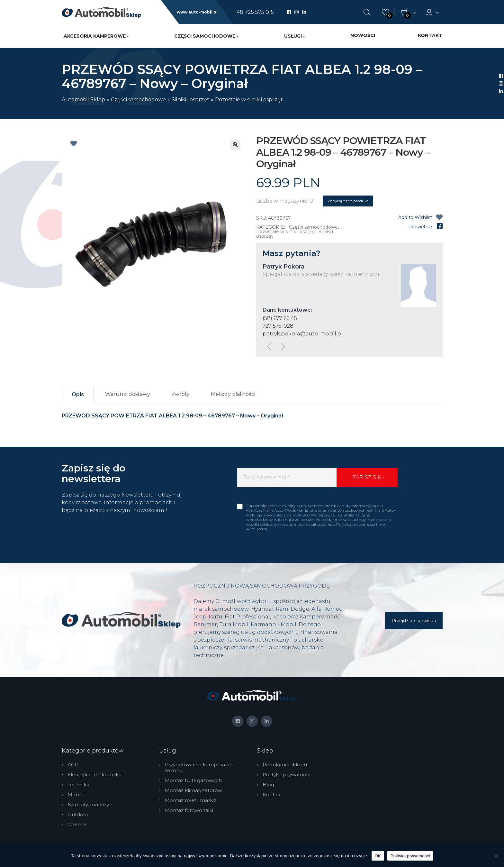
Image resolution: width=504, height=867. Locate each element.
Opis (78, 394)
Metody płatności (233, 394)
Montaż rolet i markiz (191, 800)
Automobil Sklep (83, 100)
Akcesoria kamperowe (95, 36)
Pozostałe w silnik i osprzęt (249, 100)
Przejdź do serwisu (412, 621)
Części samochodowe (205, 36)
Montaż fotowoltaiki (189, 810)
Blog (268, 785)
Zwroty (180, 394)
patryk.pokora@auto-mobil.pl (303, 334)
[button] (235, 145)
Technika (78, 785)
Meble (76, 795)
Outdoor (78, 815)
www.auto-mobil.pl (197, 12)
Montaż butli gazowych (193, 780)
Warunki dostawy (128, 394)
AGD (73, 765)
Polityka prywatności (288, 775)
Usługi (293, 36)
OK (378, 856)
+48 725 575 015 (254, 12)
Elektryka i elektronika (94, 775)
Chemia (77, 825)
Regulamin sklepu (285, 765)
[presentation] (269, 347)
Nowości (363, 35)
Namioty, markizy (88, 805)
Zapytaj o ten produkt (348, 201)
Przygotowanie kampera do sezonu (199, 768)
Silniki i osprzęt (190, 100)
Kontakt (430, 35)
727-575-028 (278, 326)
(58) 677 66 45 (280, 318)
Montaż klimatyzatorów (194, 790)
